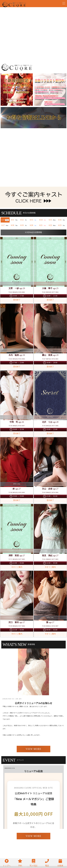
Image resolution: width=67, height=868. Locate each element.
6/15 (52, 220)
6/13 (33, 220)
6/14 (43, 220)
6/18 (14, 225)
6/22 (52, 225)
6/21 (43, 225)
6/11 (15, 220)
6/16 (62, 220)
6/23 (62, 225)
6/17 (5, 225)
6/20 (33, 225)
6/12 (24, 220)
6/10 (5, 220)
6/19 (24, 225)
